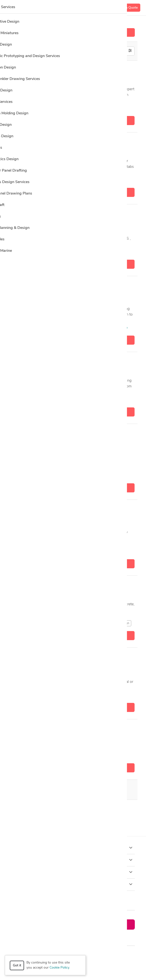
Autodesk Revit (72, 400)
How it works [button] (73, 848)
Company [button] (73, 872)
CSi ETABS (36, 809)
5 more (105, 180)
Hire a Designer (73, 32)
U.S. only (116, 56)
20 (52, 790)
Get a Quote (129, 8)
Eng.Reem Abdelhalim (44, 142)
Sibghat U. (34, 729)
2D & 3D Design (25, 328)
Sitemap (118, 955)
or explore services (105, 938)
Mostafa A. (34, 214)
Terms (103, 955)
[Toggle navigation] (11, 8)
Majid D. (32, 70)
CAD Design (79, 108)
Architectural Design (28, 695)
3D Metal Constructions (96, 328)
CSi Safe (53, 809)
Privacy (89, 955)
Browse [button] (73, 860)
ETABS (100, 108)
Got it (17, 966)
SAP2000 (85, 180)
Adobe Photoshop (26, 400)
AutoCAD (58, 108)
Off (117, 50)
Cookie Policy (59, 968)
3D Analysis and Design (30, 108)
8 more (116, 400)
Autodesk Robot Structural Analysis (83, 623)
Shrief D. (32, 509)
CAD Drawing (64, 551)
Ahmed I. (32, 361)
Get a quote (73, 120)
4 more (113, 695)
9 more (107, 551)
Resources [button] (73, 884)
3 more (118, 108)
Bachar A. (33, 285)
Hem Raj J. (34, 433)
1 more (122, 328)
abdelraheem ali (38, 657)
